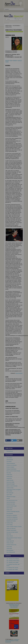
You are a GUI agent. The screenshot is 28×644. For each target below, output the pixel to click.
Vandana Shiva (10, 523)
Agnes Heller (9, 495)
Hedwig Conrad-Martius (11, 469)
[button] (8, 440)
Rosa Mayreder (10, 513)
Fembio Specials (8, 26)
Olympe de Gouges (11, 484)
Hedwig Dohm (9, 477)
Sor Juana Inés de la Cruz (12, 500)
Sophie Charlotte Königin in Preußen (14, 527)
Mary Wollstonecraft (11, 552)
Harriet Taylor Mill (10, 541)
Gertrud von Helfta (10, 482)
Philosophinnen (16, 26)
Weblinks (15, 61)
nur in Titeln (17, 20)
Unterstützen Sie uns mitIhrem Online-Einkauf (14, 606)
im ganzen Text (18, 19)
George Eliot (9, 478)
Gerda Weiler (9, 548)
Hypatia (8, 498)
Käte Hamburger (10, 493)
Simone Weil (9, 547)
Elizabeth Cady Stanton (11, 530)
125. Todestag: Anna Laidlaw (13, 562)
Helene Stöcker (10, 536)
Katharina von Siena (11, 504)
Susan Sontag (9, 525)
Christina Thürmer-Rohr (11, 545)
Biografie (7, 61)
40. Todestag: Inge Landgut (12, 569)
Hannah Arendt (10, 460)
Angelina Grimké (10, 488)
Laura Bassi (9, 462)
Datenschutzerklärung (10, 641)
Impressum (16, 639)
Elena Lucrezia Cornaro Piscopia (13, 471)
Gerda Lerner (9, 510)
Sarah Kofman (10, 508)
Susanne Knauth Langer (12, 506)
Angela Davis (9, 475)
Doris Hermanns (19, 373)
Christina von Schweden (12, 465)
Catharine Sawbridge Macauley (13, 512)
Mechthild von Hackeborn (12, 515)
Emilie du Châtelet (10, 467)
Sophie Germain (10, 480)
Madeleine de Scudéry (11, 521)
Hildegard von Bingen (11, 497)
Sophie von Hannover (11, 528)
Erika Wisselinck (10, 550)
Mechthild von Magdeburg (12, 517)
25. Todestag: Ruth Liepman (12, 568)
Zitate (11, 61)
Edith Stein (9, 534)
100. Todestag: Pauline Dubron (13, 561)
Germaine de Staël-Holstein (12, 532)
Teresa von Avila (10, 543)
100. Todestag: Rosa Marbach (13, 559)
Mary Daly (9, 473)
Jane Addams (9, 458)
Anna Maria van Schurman (12, 519)
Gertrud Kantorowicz (11, 502)
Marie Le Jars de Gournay (12, 486)
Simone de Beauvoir (11, 463)
